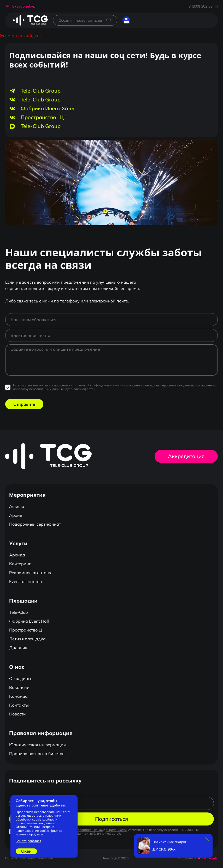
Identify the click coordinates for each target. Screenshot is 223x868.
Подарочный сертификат (35, 524)
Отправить (24, 404)
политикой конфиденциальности (98, 385)
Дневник (18, 648)
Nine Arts (211, 858)
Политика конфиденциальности (29, 858)
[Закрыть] (207, 839)
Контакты (19, 705)
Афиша (17, 506)
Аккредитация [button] (186, 456)
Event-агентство (25, 581)
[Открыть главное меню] (139, 20)
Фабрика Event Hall (29, 621)
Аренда (17, 555)
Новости (17, 714)
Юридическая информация (37, 745)
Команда (18, 696)
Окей (26, 851)
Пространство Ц (26, 630)
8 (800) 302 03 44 (203, 6)
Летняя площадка (27, 639)
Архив (16, 515)
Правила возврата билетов (37, 754)
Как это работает (28, 841)
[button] (21, 6)
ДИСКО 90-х (164, 849)
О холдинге (21, 678)
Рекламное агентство (31, 573)
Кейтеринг (20, 564)
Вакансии (19, 687)
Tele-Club (19, 612)
